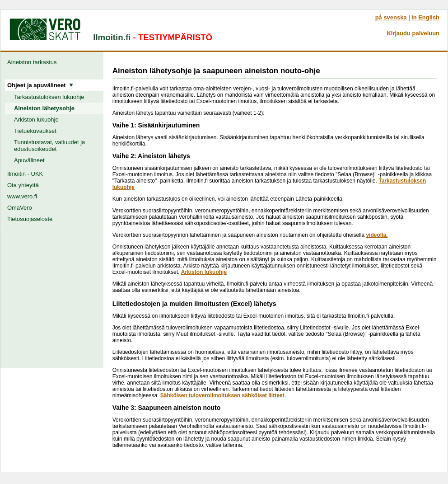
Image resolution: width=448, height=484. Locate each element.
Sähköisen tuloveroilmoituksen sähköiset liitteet (222, 395)
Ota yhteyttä (23, 185)
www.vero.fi (22, 196)
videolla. (377, 235)
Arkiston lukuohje (36, 120)
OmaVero (20, 208)
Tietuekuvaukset (35, 131)
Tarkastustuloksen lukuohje (49, 97)
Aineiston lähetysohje (44, 108)
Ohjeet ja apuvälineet (40, 85)
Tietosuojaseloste (30, 219)
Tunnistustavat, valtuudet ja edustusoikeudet (49, 146)
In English (425, 17)
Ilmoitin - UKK (25, 174)
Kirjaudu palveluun (413, 33)
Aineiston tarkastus (34, 62)
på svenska (391, 17)
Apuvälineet (29, 160)
